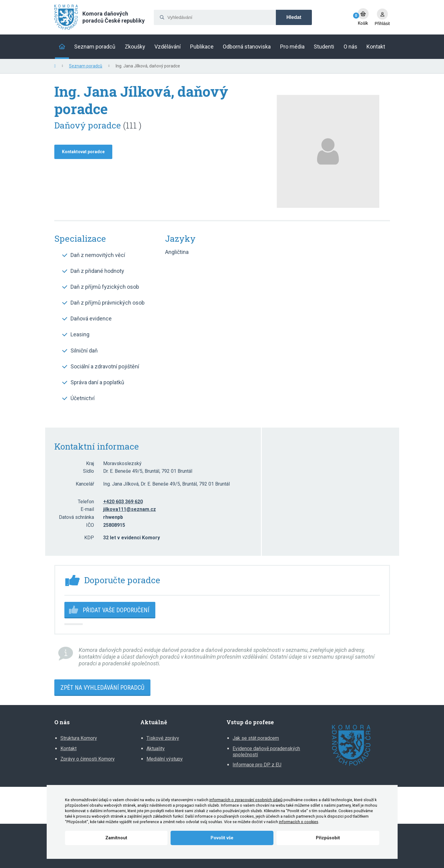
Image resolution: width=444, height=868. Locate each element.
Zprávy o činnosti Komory (88, 759)
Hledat (294, 17)
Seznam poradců (86, 66)
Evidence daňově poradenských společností (266, 752)
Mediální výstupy (165, 759)
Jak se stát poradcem (256, 738)
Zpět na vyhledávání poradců (102, 688)
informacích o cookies (299, 822)
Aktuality (156, 749)
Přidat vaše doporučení (116, 610)
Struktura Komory (79, 738)
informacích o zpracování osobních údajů (246, 800)
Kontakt (69, 749)
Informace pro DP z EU (257, 765)
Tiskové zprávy (163, 738)
